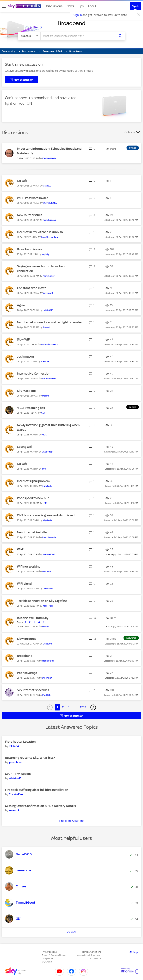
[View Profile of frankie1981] (48, 661)
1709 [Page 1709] (83, 707)
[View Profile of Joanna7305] (49, 554)
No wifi (22, 181)
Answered (131, 638)
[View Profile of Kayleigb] (46, 254)
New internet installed (33, 532)
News (70, 6)
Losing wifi (25, 447)
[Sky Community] (25, 6)
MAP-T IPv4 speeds (18, 774)
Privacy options (49, 952)
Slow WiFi (24, 339)
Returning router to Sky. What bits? (30, 758)
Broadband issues (29, 249)
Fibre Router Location (20, 742)
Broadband (71, 23)
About (92, 6)
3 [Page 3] (69, 707)
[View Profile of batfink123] (48, 310)
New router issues (30, 215)
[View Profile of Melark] (45, 396)
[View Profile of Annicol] (46, 327)
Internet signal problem (33, 481)
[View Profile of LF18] (45, 503)
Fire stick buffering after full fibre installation (37, 790)
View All (72, 932)
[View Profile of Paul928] (46, 695)
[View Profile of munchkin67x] (50, 220)
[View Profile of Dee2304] (47, 644)
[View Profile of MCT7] (45, 435)
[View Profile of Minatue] (46, 572)
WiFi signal (24, 584)
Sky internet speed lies (33, 690)
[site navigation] (4, 6)
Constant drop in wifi (32, 288)
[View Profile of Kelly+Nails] (48, 606)
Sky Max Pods (27, 391)
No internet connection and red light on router (49, 322)
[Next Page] (93, 707)
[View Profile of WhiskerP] (15, 778)
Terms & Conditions (92, 952)
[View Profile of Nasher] (46, 627)
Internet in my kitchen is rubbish (40, 232)
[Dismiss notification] (139, 15)
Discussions (54, 6)
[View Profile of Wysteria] (47, 520)
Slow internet (26, 639)
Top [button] (135, 952)
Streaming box (35, 408)
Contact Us (96, 958)
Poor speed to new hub (33, 498)
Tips (81, 6)
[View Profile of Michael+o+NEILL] (50, 344)
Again (21, 305)
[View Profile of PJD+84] (14, 746)
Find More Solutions (72, 821)
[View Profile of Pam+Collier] (49, 276)
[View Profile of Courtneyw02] (49, 379)
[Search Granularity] (29, 36)
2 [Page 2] (63, 707)
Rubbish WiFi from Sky (33, 618)
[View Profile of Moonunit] (47, 678)
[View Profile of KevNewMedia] (49, 158)
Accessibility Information (89, 955)
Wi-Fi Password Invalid (33, 198)
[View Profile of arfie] (44, 469)
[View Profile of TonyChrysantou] (49, 237)
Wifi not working (29, 567)
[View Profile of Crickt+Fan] (16, 794)
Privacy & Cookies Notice (54, 955)
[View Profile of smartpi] (14, 810)
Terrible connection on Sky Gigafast (42, 601)
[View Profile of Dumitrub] (47, 486)
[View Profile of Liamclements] (49, 537)
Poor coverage (27, 673)
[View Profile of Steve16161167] (50, 203)
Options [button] (130, 132)
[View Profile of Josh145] (45, 362)
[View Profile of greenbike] (15, 762)
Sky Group (47, 962)
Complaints (47, 958)
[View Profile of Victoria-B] (48, 293)
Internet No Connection (34, 374)
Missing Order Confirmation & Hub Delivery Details (40, 806)
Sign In (135, 6)
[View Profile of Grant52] (47, 186)
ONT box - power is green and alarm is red (46, 515)
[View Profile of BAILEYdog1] (47, 452)
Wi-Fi (21, 549)
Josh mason (25, 356)
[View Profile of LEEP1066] (48, 589)
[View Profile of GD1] (43, 413)
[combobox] (79, 36)
